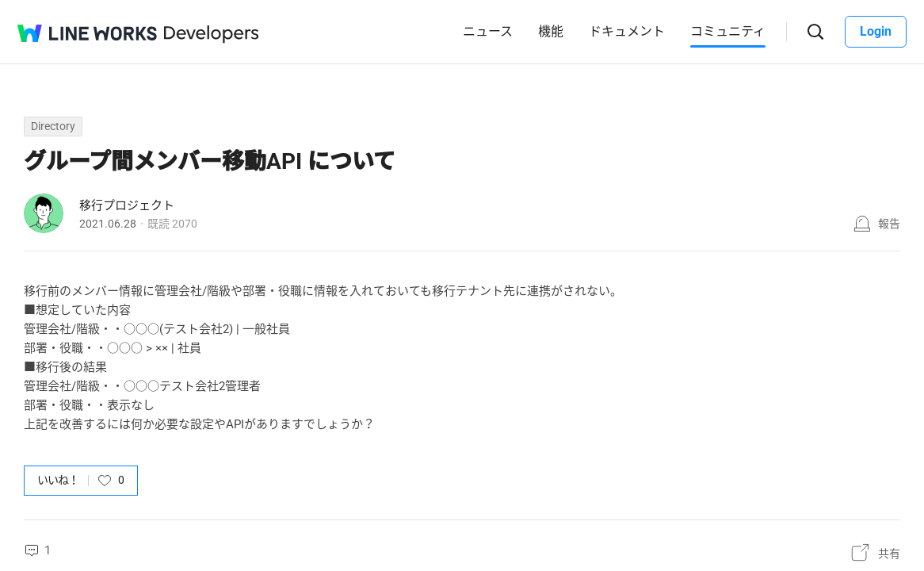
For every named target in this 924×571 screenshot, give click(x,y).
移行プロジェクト (127, 205)
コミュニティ (728, 31)
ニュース (488, 31)
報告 (889, 224)
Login (876, 31)
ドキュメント (627, 31)
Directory (53, 126)
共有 (889, 554)
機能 (551, 31)
